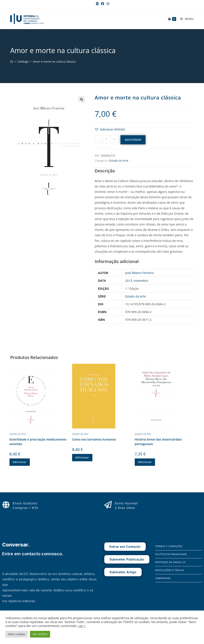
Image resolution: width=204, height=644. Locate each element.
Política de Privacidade (171, 554)
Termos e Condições (169, 546)
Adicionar (133, 140)
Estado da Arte (119, 161)
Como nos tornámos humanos (94, 439)
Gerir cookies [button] (17, 634)
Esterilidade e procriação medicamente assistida (38, 442)
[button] (82, 99)
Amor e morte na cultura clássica (54, 61)
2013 (129, 281)
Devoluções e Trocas (170, 570)
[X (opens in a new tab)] (97, 4)
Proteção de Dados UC (171, 562)
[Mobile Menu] (185, 19)
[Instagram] (165, 607)
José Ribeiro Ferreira (139, 273)
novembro (141, 281)
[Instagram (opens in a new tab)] (107, 4)
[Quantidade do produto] (106, 139)
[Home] (12, 61)
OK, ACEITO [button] (40, 634)
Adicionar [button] (20, 462)
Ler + (82, 626)
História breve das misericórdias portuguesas (158, 442)
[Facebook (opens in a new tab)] (103, 4)
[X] (171, 607)
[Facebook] (158, 607)
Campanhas (163, 578)
